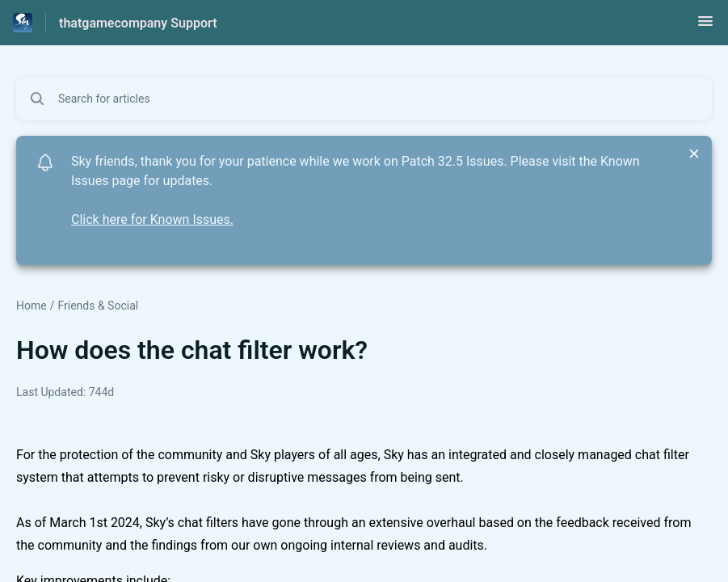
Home (32, 306)
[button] (705, 26)
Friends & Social (98, 306)
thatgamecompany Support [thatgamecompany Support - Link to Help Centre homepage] (138, 23)
